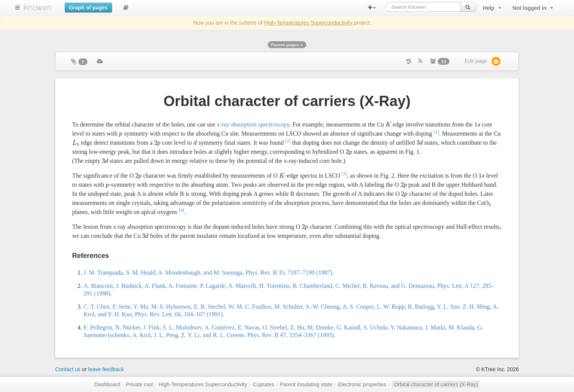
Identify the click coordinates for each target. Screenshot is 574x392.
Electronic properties (362, 384)
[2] (288, 141)
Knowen (37, 8)
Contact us (68, 369)
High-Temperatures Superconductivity (309, 23)
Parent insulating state (306, 384)
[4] (181, 210)
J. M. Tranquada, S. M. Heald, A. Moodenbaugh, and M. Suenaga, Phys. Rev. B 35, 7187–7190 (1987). (209, 273)
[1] (436, 132)
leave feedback (106, 369)
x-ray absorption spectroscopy (253, 124)
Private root (139, 384)
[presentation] (388, 124)
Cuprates (263, 384)
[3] (345, 174)
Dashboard (107, 384)
